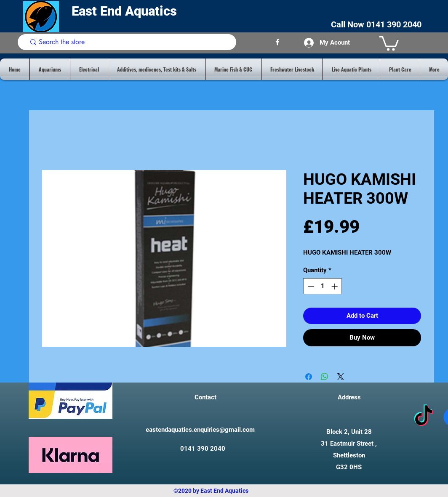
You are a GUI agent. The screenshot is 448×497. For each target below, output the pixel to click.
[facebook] (277, 42)
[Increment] (335, 286)
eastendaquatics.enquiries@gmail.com (200, 430)
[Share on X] (341, 377)
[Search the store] (129, 42)
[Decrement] (310, 286)
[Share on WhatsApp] (325, 377)
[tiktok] (424, 417)
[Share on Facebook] (309, 377)
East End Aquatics (126, 11)
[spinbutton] (323, 286)
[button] (389, 43)
